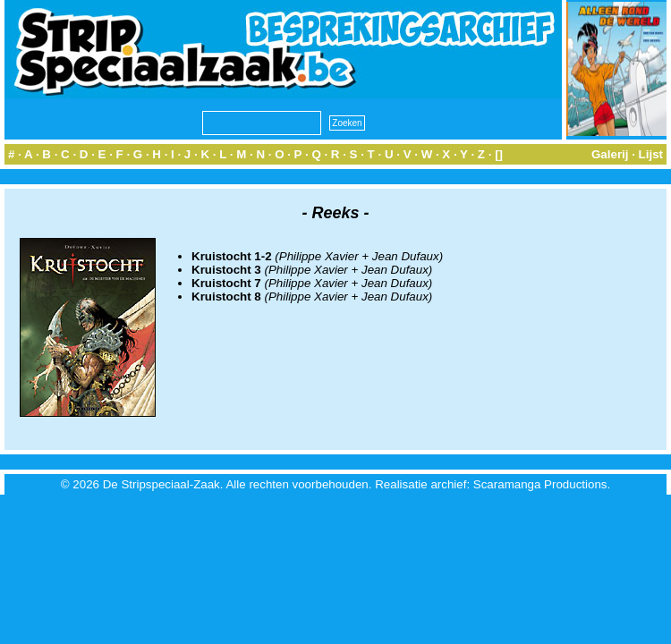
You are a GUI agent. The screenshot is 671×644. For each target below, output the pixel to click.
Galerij (610, 154)
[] (499, 154)
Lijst (651, 154)
